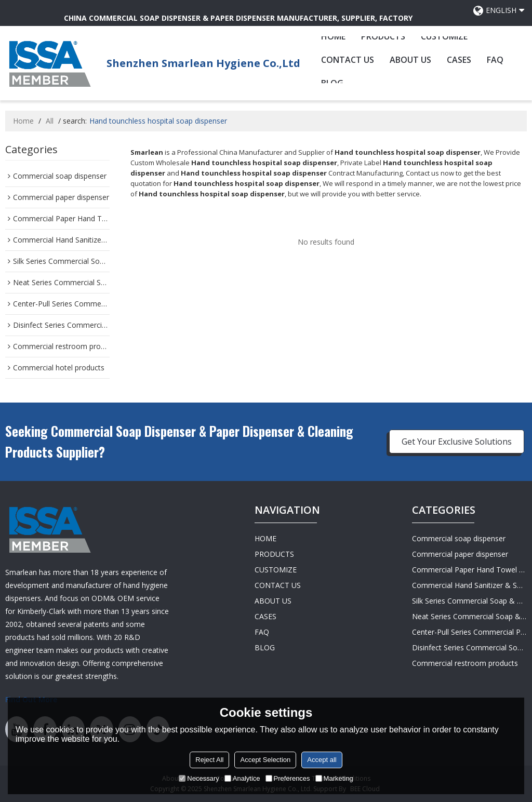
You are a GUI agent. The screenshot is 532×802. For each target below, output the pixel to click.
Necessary (199, 778)
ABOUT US (410, 60)
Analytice (242, 778)
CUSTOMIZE (444, 36)
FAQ (495, 60)
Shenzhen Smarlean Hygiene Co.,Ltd (203, 63)
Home (23, 121)
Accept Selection (265, 760)
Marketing (334, 778)
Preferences (288, 778)
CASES (459, 60)
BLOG (265, 647)
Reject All (209, 760)
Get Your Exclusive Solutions (457, 442)
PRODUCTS (383, 36)
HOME (333, 36)
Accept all (322, 760)
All (50, 121)
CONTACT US (348, 60)
